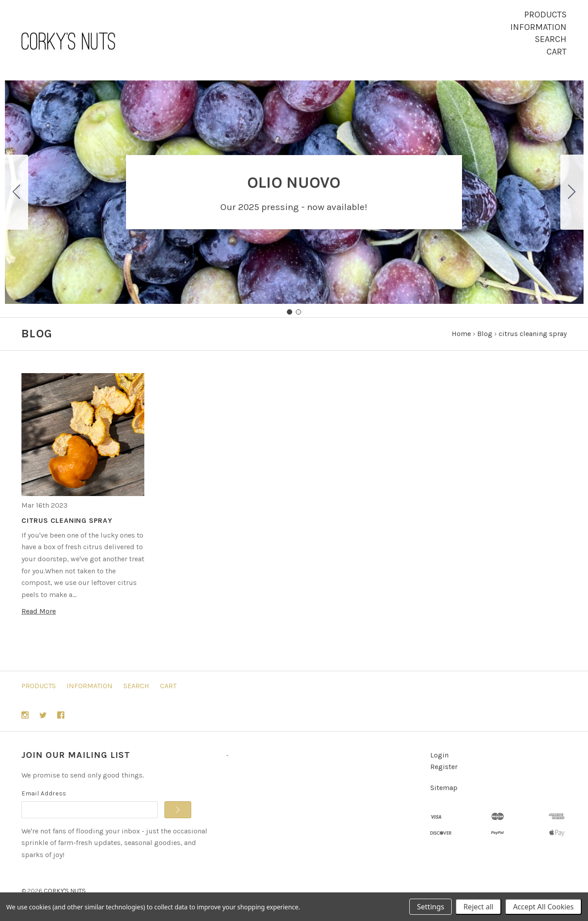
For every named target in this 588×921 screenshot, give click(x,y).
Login (439, 755)
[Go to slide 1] (290, 312)
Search (551, 39)
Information (538, 27)
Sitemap (444, 788)
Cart (556, 52)
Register (444, 767)
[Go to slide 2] (17, 192)
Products (545, 15)
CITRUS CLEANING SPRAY (67, 520)
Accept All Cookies (543, 907)
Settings (430, 907)
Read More (39, 611)
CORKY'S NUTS (65, 891)
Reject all (478, 907)
